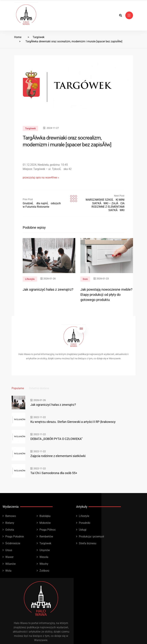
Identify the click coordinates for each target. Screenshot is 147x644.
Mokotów (45, 523)
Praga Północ (48, 530)
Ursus (9, 550)
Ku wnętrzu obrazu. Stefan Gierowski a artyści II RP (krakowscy (73, 422)
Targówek (38, 37)
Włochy (44, 564)
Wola (8, 571)
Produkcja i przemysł (91, 536)
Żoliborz (44, 571)
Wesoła (44, 557)
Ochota (10, 530)
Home (18, 37)
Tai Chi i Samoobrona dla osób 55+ (54, 473)
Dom (85, 279)
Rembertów (46, 536)
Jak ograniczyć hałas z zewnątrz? (48, 289)
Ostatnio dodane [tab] (39, 388)
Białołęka (45, 516)
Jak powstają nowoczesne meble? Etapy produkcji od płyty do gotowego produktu (106, 295)
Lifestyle (30, 279)
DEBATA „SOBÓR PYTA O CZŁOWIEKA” (56, 439)
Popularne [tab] (18, 388)
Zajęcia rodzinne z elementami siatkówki (58, 456)
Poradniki (85, 523)
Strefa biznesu (88, 543)
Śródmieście (13, 543)
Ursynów (45, 550)
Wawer (9, 557)
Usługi (83, 530)
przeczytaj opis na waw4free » (41, 178)
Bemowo (11, 516)
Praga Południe (15, 536)
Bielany (10, 523)
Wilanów (10, 564)
